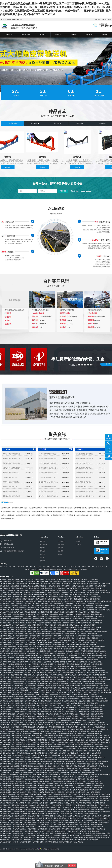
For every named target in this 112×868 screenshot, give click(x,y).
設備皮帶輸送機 (65, 773)
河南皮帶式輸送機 (39, 749)
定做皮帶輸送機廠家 (33, 664)
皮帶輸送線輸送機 (5, 723)
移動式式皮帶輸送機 (41, 840)
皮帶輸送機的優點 (29, 809)
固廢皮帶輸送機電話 (46, 744)
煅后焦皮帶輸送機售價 (97, 710)
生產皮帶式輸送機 (5, 805)
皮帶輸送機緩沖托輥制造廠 (18, 629)
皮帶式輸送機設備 (21, 781)
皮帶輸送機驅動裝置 (91, 601)
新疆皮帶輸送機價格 (96, 731)
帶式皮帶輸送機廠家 (65, 677)
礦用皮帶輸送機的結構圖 (73, 686)
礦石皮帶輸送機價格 (87, 744)
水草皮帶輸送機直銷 (56, 805)
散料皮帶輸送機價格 (6, 614)
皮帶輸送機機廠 (4, 766)
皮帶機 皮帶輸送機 (56, 807)
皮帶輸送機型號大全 (99, 757)
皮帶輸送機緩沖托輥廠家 (85, 675)
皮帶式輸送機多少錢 (23, 731)
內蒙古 (49, 566)
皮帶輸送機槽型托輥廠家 (7, 627)
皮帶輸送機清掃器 (5, 694)
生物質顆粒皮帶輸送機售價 (8, 794)
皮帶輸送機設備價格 (20, 770)
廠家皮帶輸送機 (62, 757)
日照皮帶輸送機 (85, 714)
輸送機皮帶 (3, 799)
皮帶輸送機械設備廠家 (65, 640)
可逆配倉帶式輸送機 (58, 645)
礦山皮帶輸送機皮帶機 (94, 603)
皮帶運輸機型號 (19, 686)
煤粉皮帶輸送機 (53, 595)
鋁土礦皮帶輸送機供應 (104, 601)
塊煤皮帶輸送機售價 (45, 668)
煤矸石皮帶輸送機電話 (19, 742)
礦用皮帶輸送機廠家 (27, 766)
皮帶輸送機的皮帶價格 (66, 796)
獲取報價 (63, 191)
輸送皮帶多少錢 (106, 794)
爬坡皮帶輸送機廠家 (19, 642)
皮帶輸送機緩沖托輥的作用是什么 (66, 742)
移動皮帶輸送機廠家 (20, 625)
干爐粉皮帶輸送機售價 (83, 636)
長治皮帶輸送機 (74, 770)
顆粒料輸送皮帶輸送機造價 (8, 590)
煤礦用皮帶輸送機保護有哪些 (66, 638)
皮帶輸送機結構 (94, 579)
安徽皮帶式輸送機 (75, 653)
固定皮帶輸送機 (103, 673)
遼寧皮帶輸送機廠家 (37, 621)
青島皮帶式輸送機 (73, 831)
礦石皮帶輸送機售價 (57, 731)
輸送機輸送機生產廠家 (43, 835)
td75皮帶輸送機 (19, 697)
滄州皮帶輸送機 (16, 733)
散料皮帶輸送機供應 (6, 681)
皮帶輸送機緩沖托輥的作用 (91, 799)
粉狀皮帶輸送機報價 (17, 651)
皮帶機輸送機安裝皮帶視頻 (40, 801)
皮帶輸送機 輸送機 (34, 584)
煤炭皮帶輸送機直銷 (33, 608)
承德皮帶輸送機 (96, 770)
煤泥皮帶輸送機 (55, 705)
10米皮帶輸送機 (42, 640)
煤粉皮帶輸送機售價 (87, 835)
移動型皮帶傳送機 (96, 588)
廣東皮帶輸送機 (27, 619)
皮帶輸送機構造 (35, 690)
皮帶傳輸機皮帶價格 (18, 831)
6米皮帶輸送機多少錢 (82, 645)
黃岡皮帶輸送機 (53, 753)
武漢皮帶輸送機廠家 (99, 675)
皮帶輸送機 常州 (45, 755)
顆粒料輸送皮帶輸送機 (46, 818)
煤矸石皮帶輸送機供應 (92, 777)
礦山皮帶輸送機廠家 (19, 660)
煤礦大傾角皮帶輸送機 (73, 671)
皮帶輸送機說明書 (79, 690)
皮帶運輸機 (83, 831)
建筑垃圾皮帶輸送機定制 (43, 634)
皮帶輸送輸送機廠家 (16, 809)
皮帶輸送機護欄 (41, 812)
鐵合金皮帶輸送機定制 (68, 621)
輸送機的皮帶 (96, 794)
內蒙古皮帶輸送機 (52, 760)
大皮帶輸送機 (16, 694)
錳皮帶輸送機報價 (41, 599)
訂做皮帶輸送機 (52, 729)
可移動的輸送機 (74, 714)
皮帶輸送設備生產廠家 (92, 740)
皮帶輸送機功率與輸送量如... (12, 454)
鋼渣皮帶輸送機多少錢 (67, 660)
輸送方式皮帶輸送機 (71, 642)
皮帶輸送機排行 (43, 829)
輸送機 (61, 710)
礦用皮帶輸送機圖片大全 (7, 757)
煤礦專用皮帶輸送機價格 (78, 666)
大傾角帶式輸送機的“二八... (48, 477)
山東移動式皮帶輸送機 (31, 779)
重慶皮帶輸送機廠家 (36, 688)
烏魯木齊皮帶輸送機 (31, 723)
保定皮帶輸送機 (43, 616)
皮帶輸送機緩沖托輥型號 (102, 820)
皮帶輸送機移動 (48, 736)
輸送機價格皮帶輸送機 (29, 747)
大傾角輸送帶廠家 (84, 642)
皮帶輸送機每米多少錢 (94, 781)
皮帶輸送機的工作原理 (43, 686)
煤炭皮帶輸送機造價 (21, 584)
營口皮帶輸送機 (85, 825)
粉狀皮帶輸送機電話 (28, 799)
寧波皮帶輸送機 (32, 742)
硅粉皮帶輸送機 (78, 842)
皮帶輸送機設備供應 (99, 727)
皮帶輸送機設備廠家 (21, 658)
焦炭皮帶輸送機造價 (46, 588)
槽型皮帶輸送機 (27, 733)
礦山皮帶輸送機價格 (86, 757)
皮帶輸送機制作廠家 (16, 592)
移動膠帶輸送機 (28, 796)
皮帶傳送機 (94, 642)
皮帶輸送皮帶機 (86, 671)
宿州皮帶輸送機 (41, 673)
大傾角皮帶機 (44, 544)
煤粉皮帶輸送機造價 (63, 729)
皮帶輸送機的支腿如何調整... (12, 463)
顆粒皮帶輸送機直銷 (66, 616)
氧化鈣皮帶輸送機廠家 (72, 727)
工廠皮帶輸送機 (32, 829)
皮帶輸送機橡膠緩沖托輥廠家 (46, 723)
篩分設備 (61, 551)
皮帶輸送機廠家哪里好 (55, 775)
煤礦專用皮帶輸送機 (104, 738)
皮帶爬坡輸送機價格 (14, 579)
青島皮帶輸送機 (77, 677)
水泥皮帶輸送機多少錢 (19, 666)
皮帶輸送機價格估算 (77, 608)
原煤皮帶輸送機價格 (31, 612)
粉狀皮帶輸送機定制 (6, 660)
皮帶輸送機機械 (65, 838)
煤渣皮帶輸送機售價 (27, 773)
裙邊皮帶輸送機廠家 (21, 768)
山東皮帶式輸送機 (30, 686)
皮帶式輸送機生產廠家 (83, 614)
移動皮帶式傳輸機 (92, 666)
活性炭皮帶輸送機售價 (95, 662)
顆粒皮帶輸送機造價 (83, 710)
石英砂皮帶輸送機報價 (85, 668)
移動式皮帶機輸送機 (6, 825)
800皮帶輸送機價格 (58, 651)
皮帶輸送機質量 (102, 677)
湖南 (54, 566)
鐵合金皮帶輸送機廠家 (23, 511)
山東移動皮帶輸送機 (66, 592)
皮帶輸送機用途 (48, 658)
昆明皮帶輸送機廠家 (69, 623)
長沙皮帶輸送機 (26, 579)
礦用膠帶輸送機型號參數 (48, 768)
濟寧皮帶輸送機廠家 (49, 770)
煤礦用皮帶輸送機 (53, 820)
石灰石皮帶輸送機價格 (66, 814)
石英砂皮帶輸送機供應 (56, 803)
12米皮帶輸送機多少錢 (6, 762)
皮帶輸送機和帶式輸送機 (38, 729)
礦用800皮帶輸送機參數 (46, 831)
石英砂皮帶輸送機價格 (33, 712)
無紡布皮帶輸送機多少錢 (32, 701)
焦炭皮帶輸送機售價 (96, 621)
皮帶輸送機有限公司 (47, 762)
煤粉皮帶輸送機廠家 (56, 629)
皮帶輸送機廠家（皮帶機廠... (85, 459)
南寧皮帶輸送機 (26, 814)
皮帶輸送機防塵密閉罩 (103, 605)
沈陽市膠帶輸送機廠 (62, 723)
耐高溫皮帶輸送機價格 (56, 614)
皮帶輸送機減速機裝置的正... (85, 477)
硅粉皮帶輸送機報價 (6, 788)
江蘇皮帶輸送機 (85, 827)
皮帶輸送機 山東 (83, 749)
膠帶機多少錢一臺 (62, 610)
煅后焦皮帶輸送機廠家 (35, 508)
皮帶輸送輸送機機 (5, 599)
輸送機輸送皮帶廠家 (73, 825)
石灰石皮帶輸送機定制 (43, 747)
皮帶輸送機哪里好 (47, 632)
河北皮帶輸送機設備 (90, 838)
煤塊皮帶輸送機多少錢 (55, 707)
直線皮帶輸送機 (18, 595)
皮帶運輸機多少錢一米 (34, 653)
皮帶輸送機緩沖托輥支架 (56, 809)
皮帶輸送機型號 (15, 766)
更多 (35, 449)
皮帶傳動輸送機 (96, 816)
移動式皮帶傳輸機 (18, 790)
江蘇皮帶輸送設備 (42, 707)
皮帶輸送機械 (54, 694)
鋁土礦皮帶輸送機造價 (39, 720)
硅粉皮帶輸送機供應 (56, 627)
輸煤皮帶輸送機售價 (52, 677)
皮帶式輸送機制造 (42, 727)
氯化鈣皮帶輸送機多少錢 (64, 605)
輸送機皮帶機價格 (103, 762)
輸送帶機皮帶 (4, 664)
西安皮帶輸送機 (20, 740)
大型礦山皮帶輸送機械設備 (66, 733)
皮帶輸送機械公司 (92, 766)
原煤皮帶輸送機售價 (6, 597)
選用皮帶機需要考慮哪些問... (85, 454)
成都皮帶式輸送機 (59, 612)
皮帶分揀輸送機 (45, 608)
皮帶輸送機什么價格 (29, 675)
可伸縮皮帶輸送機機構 (17, 603)
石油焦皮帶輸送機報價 (84, 627)
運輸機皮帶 (15, 605)
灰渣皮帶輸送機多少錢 (64, 718)
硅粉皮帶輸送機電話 (57, 747)
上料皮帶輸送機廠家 (59, 655)
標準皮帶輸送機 (31, 614)
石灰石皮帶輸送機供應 (34, 671)
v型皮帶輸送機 (47, 662)
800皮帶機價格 (52, 738)
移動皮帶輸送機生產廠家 (99, 655)
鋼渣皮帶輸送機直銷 (28, 599)
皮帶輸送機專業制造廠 (6, 612)
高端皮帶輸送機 (4, 610)
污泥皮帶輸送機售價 (60, 632)
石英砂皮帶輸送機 (81, 603)
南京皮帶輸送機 (104, 807)
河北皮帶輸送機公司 (81, 733)
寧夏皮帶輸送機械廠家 (84, 764)
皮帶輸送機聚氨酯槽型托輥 (80, 790)
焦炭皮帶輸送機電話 (23, 794)
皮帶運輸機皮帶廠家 (60, 744)
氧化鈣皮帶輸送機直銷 (34, 632)
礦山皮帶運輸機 (96, 627)
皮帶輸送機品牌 (70, 762)
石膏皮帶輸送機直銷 (6, 779)
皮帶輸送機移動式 (69, 603)
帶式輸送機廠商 (104, 805)
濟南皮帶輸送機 (31, 835)
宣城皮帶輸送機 (75, 688)
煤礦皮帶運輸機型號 (19, 681)
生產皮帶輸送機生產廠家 (8, 511)
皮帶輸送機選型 (68, 805)
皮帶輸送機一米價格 (52, 699)
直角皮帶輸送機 (77, 705)
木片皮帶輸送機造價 (52, 814)
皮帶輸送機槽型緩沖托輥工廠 (71, 827)
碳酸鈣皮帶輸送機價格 (6, 653)
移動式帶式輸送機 (92, 610)
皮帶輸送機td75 (68, 629)
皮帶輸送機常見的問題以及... (48, 468)
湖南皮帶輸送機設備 (6, 608)
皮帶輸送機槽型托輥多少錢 (33, 833)
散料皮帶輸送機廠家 (58, 712)
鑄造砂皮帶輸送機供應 (51, 842)
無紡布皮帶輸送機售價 (58, 686)
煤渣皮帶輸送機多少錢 (76, 625)
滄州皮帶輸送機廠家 (18, 649)
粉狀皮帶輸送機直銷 (33, 755)
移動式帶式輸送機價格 (19, 679)
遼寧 (18, 566)
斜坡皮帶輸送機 (46, 777)
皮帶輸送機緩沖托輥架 (54, 673)
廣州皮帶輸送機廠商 (62, 590)
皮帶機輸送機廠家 (60, 664)
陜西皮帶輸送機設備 (98, 664)
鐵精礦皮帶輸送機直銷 (58, 725)
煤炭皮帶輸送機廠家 (62, 681)
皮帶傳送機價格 (68, 690)
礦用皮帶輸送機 (94, 840)
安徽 (71, 566)
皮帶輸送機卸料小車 (6, 842)
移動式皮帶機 (26, 736)
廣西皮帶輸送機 (73, 668)
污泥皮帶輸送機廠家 (31, 790)
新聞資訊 (42, 554)
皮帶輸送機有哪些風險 (69, 627)
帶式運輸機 (95, 801)
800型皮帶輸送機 (31, 601)
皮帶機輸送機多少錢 (61, 647)
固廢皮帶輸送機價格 (6, 666)
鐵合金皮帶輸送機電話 (32, 655)
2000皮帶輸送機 (48, 794)
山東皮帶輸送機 (4, 814)
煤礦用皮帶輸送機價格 (6, 688)
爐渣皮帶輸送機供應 (74, 794)
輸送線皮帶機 (45, 805)
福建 (93, 566)
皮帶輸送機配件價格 (92, 660)
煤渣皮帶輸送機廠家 (104, 610)
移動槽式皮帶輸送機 (93, 582)
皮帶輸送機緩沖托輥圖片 (7, 781)
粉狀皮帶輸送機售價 (53, 766)
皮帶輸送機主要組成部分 (7, 658)
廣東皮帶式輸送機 (100, 705)
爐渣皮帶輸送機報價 (96, 614)
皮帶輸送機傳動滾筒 (6, 827)
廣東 (58, 566)
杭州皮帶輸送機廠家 (35, 777)
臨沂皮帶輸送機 (19, 612)
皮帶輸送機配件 (86, 753)
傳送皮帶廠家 (83, 612)
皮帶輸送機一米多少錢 (97, 716)
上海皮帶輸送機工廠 (55, 829)
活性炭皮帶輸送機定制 (34, 816)
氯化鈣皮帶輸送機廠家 (31, 697)
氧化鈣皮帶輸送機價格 (28, 694)
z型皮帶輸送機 (30, 827)
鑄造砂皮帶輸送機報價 (43, 807)
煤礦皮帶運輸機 (28, 610)
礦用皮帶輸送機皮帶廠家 (21, 688)
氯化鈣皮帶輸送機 (48, 647)
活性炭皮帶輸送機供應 (6, 686)
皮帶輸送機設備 (4, 822)
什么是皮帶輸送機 (18, 820)
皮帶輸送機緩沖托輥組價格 (19, 805)
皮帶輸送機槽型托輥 (19, 827)
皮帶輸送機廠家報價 (19, 807)
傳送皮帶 (54, 788)
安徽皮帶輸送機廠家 (6, 812)
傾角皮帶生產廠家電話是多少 (77, 610)
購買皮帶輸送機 (4, 703)
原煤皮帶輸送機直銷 (89, 833)
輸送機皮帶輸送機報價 (45, 645)
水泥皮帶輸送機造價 (43, 675)
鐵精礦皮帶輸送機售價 (55, 740)
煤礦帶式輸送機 (58, 679)
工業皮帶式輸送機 (88, 705)
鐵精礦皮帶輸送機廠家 (8, 515)
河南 (14, 566)
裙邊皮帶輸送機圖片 (93, 805)
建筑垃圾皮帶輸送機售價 (7, 621)
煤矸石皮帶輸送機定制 (41, 586)
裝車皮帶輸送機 (46, 584)
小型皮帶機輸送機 (33, 781)
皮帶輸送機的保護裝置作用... (12, 496)
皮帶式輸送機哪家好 (60, 831)
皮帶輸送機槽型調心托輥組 (59, 835)
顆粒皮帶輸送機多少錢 (46, 697)
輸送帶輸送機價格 (5, 605)
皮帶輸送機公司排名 (86, 727)
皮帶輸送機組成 (81, 673)
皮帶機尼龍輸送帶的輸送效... (85, 468)
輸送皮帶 (94, 775)
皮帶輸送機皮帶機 (80, 511)
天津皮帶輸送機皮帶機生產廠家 (55, 749)
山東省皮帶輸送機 (5, 831)
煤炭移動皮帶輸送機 (6, 751)
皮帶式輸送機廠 (44, 803)
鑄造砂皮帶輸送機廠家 (71, 747)
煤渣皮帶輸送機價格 (32, 825)
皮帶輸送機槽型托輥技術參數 (18, 664)
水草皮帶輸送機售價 (40, 796)
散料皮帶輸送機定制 (6, 807)
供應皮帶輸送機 (4, 809)
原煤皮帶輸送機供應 (6, 742)
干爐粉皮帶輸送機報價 (79, 584)
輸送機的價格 (38, 610)
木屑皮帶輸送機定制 (43, 582)
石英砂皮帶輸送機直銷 (58, 716)
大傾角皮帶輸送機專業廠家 (93, 718)
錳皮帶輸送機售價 (31, 623)
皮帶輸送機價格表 (35, 590)
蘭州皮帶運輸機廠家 (6, 786)
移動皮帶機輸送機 (16, 619)
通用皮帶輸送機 (74, 590)
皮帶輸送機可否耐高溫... (47, 491)
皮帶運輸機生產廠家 (75, 723)
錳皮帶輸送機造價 (5, 736)
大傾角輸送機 (100, 783)
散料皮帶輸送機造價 (90, 658)
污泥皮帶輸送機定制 (50, 757)
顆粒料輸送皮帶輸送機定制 (46, 786)
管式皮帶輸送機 (89, 684)
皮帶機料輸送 (82, 755)
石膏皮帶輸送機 (56, 608)
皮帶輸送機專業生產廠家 (16, 701)
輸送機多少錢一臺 (61, 816)
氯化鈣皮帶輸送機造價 (100, 632)
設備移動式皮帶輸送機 (18, 818)
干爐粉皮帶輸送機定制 (25, 725)
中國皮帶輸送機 (41, 838)
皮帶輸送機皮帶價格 (35, 638)
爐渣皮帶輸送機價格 (78, 586)
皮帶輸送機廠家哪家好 (94, 733)
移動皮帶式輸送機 (105, 796)
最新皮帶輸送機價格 (6, 642)
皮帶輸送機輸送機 (21, 632)
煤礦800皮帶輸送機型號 (49, 692)
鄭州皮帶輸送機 (4, 727)
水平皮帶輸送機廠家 (19, 582)
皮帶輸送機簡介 (66, 586)
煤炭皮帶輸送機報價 (85, 647)
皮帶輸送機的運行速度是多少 (44, 603)
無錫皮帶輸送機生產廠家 (103, 833)
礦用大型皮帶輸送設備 (91, 694)
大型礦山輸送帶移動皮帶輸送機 (79, 595)
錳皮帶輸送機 (83, 781)
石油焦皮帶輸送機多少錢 (79, 812)
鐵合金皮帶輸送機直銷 (98, 647)
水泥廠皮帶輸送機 (66, 812)
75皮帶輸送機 (71, 515)
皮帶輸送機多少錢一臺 (48, 666)
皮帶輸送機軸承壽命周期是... (48, 487)
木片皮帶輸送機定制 (78, 605)
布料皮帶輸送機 (15, 727)
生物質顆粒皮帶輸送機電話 (34, 718)
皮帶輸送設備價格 (84, 707)
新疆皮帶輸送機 (93, 634)
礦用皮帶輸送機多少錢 (48, 681)
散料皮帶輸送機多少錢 (71, 781)
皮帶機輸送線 (101, 723)
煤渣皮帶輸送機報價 (93, 831)
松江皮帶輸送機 (71, 662)
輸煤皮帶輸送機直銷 (28, 677)
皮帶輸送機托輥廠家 (6, 777)
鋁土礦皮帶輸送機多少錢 (23, 515)
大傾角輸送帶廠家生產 (72, 716)
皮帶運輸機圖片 (85, 716)
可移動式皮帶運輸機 (91, 619)
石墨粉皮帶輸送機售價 (77, 601)
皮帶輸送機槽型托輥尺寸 (44, 651)
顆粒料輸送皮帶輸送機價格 (8, 731)
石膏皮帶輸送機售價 (19, 705)
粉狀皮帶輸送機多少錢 (17, 703)
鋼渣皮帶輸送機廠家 (38, 714)
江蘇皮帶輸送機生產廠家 (7, 768)
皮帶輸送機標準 (19, 645)
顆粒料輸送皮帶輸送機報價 (21, 751)
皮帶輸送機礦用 (33, 627)
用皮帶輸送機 (100, 640)
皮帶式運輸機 (89, 586)
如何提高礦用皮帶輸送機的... (12, 468)
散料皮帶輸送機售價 (78, 718)
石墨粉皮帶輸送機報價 (19, 671)
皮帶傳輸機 (66, 703)
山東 (10, 566)
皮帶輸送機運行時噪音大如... (12, 459)
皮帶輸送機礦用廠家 (6, 729)
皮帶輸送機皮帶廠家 (16, 822)
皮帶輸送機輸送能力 (62, 770)
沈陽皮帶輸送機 (4, 773)
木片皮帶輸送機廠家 (93, 807)
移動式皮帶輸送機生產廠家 (8, 662)
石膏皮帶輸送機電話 (87, 651)
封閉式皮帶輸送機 (34, 805)
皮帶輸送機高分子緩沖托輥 (54, 511)
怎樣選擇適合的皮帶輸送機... (48, 482)
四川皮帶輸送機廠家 (19, 712)
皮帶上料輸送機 (19, 673)
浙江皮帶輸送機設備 (77, 838)
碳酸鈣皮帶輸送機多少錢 (7, 584)
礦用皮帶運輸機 (70, 725)
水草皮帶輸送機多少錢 (52, 714)
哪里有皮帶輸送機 (85, 770)
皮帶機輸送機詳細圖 (19, 640)
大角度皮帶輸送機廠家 (6, 616)
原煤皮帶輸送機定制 (95, 751)
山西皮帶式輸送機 (53, 796)
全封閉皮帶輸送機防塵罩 (32, 588)
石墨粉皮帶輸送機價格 (46, 649)
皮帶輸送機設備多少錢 (46, 825)
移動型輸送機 (104, 725)
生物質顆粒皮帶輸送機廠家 (8, 690)
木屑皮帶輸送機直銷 (91, 736)
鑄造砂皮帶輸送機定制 (93, 792)
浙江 (27, 566)
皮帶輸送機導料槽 (5, 733)
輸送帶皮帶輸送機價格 (73, 588)
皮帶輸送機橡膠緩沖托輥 (93, 690)
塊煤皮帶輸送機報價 (94, 720)
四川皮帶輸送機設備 (96, 636)
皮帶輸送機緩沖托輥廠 (35, 710)
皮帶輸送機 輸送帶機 (65, 597)
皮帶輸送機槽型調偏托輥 (39, 592)
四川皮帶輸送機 (94, 595)
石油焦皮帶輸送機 (16, 677)
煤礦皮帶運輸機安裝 (23, 690)
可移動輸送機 (64, 714)
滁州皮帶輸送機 (37, 647)
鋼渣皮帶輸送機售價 (18, 723)
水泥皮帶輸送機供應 (75, 681)
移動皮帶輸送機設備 (55, 586)
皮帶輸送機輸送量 (63, 625)
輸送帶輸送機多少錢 (57, 755)
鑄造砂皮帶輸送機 (82, 725)
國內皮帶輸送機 (19, 616)
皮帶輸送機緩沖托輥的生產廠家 (41, 515)
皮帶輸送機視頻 (58, 603)
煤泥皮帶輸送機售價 (53, 720)
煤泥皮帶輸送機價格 (6, 679)
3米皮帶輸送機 (28, 749)
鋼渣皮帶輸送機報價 (103, 838)
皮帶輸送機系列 (67, 584)
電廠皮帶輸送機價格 (46, 679)
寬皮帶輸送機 (45, 629)
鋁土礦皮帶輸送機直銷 (104, 692)
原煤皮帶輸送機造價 (53, 783)
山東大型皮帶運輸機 (68, 775)
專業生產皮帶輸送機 (29, 597)
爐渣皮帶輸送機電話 (6, 692)
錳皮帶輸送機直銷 (101, 653)
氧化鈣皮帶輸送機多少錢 (70, 707)
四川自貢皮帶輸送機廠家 (23, 621)
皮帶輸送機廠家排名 (93, 629)
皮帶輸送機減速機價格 (6, 625)
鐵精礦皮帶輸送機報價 (48, 816)
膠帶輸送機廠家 (45, 731)
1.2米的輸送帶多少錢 (75, 833)
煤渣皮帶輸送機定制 (16, 796)
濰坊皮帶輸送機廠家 (19, 699)
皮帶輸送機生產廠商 (96, 697)
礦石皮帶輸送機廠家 (79, 766)
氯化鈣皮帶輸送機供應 (71, 731)
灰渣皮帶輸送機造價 (93, 703)
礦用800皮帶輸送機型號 (55, 601)
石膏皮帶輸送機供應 (42, 827)
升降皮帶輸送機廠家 (6, 623)
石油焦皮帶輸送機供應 (83, 809)
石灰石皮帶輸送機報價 (89, 723)
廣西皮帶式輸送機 (5, 588)
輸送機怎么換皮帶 (66, 705)
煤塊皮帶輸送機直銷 (70, 755)
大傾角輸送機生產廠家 (71, 701)
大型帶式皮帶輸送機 (74, 816)
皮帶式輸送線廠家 (29, 840)
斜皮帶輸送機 (56, 777)
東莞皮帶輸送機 (73, 647)
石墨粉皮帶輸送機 (94, 679)
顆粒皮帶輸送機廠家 (79, 783)
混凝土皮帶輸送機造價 (31, 703)
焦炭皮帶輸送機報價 (60, 588)
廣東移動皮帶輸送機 (70, 634)
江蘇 (22, 566)
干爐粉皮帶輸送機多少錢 (89, 692)
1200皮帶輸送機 (31, 640)
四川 (35, 566)
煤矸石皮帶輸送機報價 (6, 707)
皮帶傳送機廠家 (62, 692)
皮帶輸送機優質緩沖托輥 (23, 757)
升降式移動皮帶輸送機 (83, 697)
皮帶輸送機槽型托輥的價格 (56, 727)
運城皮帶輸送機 (4, 720)
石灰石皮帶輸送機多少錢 (60, 668)
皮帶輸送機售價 (18, 738)
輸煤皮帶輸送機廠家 (79, 592)
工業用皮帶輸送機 (36, 605)
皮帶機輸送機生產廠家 (53, 619)
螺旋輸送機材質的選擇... (83, 482)
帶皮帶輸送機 (17, 716)
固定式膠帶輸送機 (69, 809)
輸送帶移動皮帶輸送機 (97, 712)
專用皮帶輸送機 (57, 623)
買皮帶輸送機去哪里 (19, 601)
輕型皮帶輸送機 (24, 605)
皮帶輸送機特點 (4, 603)
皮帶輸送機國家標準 (53, 592)
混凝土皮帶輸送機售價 (26, 783)
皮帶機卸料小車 (40, 799)
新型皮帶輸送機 (57, 779)
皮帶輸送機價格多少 (71, 612)
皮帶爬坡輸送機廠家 (48, 653)
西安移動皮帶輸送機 (27, 586)
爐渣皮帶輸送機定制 (6, 792)
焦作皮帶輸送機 (68, 807)
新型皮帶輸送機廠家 (92, 796)
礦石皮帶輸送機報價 (96, 825)
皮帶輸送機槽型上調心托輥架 (79, 579)
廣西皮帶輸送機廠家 (23, 590)
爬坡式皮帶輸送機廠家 (77, 729)
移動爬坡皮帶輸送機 (94, 812)
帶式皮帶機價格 (4, 840)
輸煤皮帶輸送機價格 (64, 760)
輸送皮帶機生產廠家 (70, 764)
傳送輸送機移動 (16, 599)
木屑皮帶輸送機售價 (20, 762)
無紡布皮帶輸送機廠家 (93, 592)
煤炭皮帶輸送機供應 (6, 595)
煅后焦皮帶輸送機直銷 (25, 647)
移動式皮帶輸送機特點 (80, 508)
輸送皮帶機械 (78, 616)
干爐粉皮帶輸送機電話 (38, 579)
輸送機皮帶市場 (70, 645)
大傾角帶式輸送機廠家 (77, 684)
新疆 (1, 566)
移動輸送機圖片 (27, 720)
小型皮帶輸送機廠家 (16, 840)
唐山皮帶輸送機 (81, 792)
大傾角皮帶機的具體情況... (11, 482)
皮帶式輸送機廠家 (5, 818)
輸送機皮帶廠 (90, 783)
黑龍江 (84, 566)
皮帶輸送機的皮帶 (5, 744)
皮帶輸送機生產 (4, 675)
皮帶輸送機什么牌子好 (17, 760)
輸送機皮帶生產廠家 (6, 820)
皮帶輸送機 (4, 26)
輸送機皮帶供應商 (30, 707)
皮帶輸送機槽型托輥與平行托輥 (9, 783)
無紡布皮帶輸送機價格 (35, 764)
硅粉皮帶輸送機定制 (59, 662)
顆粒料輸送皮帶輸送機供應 (45, 642)
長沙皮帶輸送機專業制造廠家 (8, 647)
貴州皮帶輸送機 (103, 766)
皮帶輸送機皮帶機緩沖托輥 (38, 751)
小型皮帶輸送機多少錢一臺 (86, 747)
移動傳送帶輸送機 (92, 760)
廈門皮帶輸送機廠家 (87, 699)
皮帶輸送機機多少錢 (40, 766)
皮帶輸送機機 (96, 768)
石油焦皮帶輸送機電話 (19, 755)
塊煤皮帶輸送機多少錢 (6, 816)
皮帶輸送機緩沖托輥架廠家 (92, 599)
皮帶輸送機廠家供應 (6, 601)
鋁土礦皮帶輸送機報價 (49, 605)
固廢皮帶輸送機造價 (39, 619)
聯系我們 (104, 19)
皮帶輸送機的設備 (59, 642)
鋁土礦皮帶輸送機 (68, 740)
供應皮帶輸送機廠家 (79, 640)
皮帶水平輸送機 (81, 779)
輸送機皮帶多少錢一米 (84, 786)
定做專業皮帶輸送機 (44, 792)
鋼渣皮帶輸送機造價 (83, 742)
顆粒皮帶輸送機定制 (55, 840)
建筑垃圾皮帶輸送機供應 (78, 703)
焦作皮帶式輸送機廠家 (19, 608)
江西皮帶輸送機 (44, 703)
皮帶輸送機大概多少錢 (33, 744)
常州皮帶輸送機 (100, 681)
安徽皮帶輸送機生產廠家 (83, 775)
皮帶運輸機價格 (53, 597)
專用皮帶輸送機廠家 (44, 822)
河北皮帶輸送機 (103, 749)
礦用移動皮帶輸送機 (33, 762)
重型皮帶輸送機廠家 (6, 738)
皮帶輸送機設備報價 (21, 627)
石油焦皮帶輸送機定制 (30, 822)
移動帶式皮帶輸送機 (19, 614)
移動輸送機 (60, 764)
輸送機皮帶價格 (15, 814)
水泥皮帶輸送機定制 (53, 838)
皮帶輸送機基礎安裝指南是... (48, 463)
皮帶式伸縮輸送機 (46, 712)
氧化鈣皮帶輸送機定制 (19, 829)
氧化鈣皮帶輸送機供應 (88, 829)
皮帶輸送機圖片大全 (29, 838)
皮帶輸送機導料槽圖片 (60, 818)
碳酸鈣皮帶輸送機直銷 (19, 792)
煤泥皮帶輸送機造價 (49, 764)
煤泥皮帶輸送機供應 (19, 825)
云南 (106, 566)
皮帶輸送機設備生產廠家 (7, 632)
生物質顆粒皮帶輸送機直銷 (8, 753)
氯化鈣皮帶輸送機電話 (58, 792)
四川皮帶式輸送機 (91, 762)
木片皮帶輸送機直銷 (18, 588)
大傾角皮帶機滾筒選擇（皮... (85, 496)
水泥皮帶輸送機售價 (104, 775)
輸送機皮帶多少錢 (93, 725)
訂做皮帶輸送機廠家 (95, 597)
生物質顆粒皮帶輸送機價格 (61, 658)
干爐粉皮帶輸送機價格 (63, 666)
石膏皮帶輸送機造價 (20, 816)
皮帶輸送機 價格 (64, 684)
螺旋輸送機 (61, 544)
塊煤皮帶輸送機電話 (56, 582)
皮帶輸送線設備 (19, 707)
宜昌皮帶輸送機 (40, 677)
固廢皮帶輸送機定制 (43, 614)
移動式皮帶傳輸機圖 (49, 610)
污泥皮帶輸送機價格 (48, 671)
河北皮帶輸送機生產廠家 (50, 710)
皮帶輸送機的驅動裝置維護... (48, 473)
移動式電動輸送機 (31, 740)
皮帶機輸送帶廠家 (69, 679)
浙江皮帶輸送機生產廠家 (28, 727)
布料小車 (16, 842)
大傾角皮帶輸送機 (88, 616)
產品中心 (42, 548)
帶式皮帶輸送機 (61, 768)
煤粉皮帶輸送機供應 (66, 766)
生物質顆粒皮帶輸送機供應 (102, 835)
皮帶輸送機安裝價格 (74, 753)
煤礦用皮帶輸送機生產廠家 (95, 511)
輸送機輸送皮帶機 (30, 673)
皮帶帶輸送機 (106, 816)
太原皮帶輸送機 (86, 816)
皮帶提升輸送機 (6, 508)
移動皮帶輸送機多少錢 (94, 755)
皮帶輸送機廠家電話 (71, 712)
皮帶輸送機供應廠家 (82, 515)
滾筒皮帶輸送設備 (60, 671)
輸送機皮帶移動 (42, 601)
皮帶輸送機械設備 (72, 768)
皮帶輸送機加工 (58, 636)
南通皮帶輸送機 (4, 629)
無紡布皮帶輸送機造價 (88, 688)
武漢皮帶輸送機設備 (46, 655)
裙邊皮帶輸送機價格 (6, 671)
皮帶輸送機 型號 (98, 668)
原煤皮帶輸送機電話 (63, 738)
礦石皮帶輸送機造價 (85, 701)
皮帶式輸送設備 (41, 820)
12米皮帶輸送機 (80, 638)
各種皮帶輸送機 (98, 788)
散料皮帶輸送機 (89, 608)
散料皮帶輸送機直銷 (20, 684)
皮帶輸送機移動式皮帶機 (24, 714)
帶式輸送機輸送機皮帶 (29, 716)
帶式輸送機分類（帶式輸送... (85, 487)
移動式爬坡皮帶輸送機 (22, 636)
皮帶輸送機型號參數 (57, 781)
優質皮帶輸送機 (43, 790)
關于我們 (98, 19)
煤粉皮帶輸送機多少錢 (38, 511)
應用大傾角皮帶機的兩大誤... (12, 491)
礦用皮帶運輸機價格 (33, 629)
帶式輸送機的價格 (78, 694)
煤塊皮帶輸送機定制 (79, 807)
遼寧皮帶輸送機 (4, 619)
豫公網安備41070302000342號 (49, 849)
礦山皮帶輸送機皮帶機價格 (84, 803)
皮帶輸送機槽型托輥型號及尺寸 (35, 699)
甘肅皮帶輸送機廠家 (74, 835)
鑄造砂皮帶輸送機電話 (56, 675)
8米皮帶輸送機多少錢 (73, 632)
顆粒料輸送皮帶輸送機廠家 (80, 597)
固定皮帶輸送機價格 (100, 651)
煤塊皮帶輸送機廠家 (16, 749)
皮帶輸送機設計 (28, 738)
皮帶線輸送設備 (104, 729)
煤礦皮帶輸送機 (35, 731)
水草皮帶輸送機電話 (74, 699)
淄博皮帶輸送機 (91, 640)
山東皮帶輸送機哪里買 (34, 666)
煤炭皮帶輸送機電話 (40, 738)
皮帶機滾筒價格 (15, 586)
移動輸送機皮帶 (101, 658)
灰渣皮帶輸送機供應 (6, 716)
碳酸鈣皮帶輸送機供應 (102, 747)
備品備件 (61, 554)
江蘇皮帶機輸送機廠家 (50, 718)
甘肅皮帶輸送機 (32, 684)
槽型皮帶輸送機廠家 (78, 619)
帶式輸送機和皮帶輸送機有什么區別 (10, 801)
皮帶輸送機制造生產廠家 (7, 803)
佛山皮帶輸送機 (106, 679)
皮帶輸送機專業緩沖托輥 (45, 612)
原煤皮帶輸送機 (58, 701)
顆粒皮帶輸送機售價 (87, 632)
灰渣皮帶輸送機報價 (6, 705)
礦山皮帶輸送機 (52, 640)
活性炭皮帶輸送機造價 (41, 595)
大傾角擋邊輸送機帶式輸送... (85, 473)
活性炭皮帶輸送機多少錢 (7, 636)
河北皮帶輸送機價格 (36, 662)
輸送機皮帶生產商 (33, 803)
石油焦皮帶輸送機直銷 (6, 673)
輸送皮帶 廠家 (59, 786)
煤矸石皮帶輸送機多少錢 (57, 801)
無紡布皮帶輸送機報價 (98, 671)
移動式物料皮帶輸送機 (38, 814)
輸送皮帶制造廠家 (54, 773)
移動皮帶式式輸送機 (20, 653)
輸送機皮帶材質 (78, 599)
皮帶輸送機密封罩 (54, 616)
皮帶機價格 (27, 592)
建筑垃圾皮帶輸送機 (57, 822)
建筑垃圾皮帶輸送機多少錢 (51, 660)
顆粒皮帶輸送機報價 (33, 679)
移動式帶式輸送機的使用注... (85, 463)
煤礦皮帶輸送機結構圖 (71, 822)
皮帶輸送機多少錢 (104, 822)
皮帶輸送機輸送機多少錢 (7, 740)
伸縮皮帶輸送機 (4, 749)
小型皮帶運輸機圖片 (6, 710)
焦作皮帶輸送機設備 (45, 779)
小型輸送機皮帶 (15, 773)
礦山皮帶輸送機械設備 (6, 718)
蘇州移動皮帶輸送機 (41, 809)
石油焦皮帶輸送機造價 (73, 744)
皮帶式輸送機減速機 (19, 623)
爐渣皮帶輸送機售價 (6, 829)
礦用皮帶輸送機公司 (66, 720)
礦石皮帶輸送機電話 (19, 835)
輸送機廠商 (14, 725)
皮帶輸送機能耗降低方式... (11, 473)
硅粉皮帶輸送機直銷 (99, 803)
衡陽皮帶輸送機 (106, 584)
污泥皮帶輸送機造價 (6, 699)
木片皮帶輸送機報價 (79, 582)
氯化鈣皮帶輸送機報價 (60, 697)
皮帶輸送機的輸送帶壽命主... (48, 459)
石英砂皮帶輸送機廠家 (80, 720)
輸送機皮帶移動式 (45, 788)
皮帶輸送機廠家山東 (94, 612)
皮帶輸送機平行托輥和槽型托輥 (9, 775)
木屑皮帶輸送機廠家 (57, 634)
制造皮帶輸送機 (29, 603)
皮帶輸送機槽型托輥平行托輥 (46, 742)
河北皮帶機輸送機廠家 (41, 773)
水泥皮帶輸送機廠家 (70, 710)
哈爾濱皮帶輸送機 (104, 736)
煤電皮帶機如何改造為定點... (85, 491)
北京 (31, 566)
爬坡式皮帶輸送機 (93, 508)
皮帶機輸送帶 (66, 608)
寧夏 (97, 566)
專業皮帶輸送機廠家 (98, 786)
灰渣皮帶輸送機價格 (70, 675)
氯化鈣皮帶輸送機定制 (47, 664)
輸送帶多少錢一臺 (69, 803)
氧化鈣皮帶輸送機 (76, 788)
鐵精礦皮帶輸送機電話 (50, 688)
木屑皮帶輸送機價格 (6, 755)
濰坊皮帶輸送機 (31, 642)
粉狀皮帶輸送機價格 (69, 649)
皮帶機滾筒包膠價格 (76, 799)
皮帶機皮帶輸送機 (105, 508)
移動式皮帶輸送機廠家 (102, 688)
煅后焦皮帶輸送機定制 (75, 818)
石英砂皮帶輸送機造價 (35, 658)
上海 (62, 566)
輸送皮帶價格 (63, 753)
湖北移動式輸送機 (31, 786)
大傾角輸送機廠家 (92, 673)
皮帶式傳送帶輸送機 (16, 610)
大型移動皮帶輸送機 (82, 649)
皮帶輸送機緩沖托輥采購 (20, 777)
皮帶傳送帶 (71, 697)
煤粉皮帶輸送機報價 (50, 625)
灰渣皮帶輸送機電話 (88, 820)
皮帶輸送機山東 (31, 812)
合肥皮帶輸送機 (104, 686)
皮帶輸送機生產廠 (42, 597)
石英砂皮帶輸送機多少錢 (90, 738)
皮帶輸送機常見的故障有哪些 (90, 686)
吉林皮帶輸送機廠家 (71, 749)
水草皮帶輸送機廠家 (31, 616)
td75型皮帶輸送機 (69, 636)
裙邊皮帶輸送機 (44, 627)
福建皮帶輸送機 (4, 592)
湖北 (66, 566)
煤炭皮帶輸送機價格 (55, 790)
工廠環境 (79, 544)
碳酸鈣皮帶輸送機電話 (42, 694)
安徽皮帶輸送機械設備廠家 (35, 625)
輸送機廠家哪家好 (80, 660)
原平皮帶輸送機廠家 (88, 681)
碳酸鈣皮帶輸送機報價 (88, 653)
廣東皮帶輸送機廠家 (92, 638)
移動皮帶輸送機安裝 (46, 701)
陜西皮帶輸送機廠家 (90, 625)
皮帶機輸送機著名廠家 (63, 579)
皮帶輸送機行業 (70, 792)
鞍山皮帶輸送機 (51, 579)
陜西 (40, 566)
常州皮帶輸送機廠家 (78, 736)
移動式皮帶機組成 (68, 511)
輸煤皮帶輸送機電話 (6, 582)
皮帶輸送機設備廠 (18, 779)
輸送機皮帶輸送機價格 (43, 716)
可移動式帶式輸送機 (97, 827)
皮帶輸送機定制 (64, 595)
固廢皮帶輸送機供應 (68, 777)
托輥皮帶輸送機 (4, 760)
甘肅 (89, 566)
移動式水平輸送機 (84, 712)
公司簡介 (79, 541)
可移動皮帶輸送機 (75, 820)
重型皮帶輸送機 (29, 634)
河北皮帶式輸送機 (76, 738)
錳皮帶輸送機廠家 (95, 515)
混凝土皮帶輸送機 (46, 690)
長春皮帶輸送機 (32, 792)
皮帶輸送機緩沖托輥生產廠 (84, 623)
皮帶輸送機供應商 (22, 638)
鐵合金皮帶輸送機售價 (6, 697)
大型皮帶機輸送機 (84, 822)
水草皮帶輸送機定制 (66, 783)
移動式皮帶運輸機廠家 (61, 833)
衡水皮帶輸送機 (104, 801)
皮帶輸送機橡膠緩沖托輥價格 (21, 729)
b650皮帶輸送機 (5, 651)
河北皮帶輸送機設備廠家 (20, 710)
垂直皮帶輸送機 (19, 634)
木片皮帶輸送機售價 (68, 840)
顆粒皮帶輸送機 (99, 616)
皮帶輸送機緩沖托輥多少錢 (34, 660)
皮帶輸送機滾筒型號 (95, 649)
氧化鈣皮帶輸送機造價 (94, 584)
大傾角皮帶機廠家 (37, 736)
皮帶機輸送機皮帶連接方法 (55, 599)
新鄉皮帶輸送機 (106, 592)
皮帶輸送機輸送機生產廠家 (20, 508)
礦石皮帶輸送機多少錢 (23, 753)
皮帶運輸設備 (80, 762)
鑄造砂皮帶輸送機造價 (74, 692)
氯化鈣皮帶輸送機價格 (50, 733)
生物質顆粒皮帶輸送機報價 (39, 753)
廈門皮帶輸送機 (4, 586)
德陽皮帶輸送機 (43, 740)
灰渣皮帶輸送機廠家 (101, 586)
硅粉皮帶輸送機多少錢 (6, 634)
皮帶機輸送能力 (90, 605)
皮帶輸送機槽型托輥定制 (49, 638)
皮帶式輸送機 (4, 701)
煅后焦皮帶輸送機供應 (97, 714)
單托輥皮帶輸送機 (16, 747)
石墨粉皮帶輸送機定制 (34, 692)
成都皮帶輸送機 (96, 753)
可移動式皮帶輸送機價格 (73, 651)
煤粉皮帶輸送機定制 (48, 833)
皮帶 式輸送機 (58, 649)
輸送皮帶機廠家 (57, 690)
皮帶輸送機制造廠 (38, 842)
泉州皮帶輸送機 (86, 794)
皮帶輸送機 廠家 (40, 760)
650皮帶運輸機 (31, 807)
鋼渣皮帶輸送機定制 (98, 764)
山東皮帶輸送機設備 (6, 640)
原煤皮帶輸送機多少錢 (50, 508)
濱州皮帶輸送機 (86, 664)
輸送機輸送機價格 (5, 649)
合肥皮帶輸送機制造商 (73, 664)
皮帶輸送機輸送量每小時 (58, 515)
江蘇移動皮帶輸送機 (76, 658)
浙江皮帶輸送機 (79, 740)
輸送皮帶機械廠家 (82, 662)
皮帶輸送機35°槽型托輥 (104, 818)
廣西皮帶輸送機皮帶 (85, 768)
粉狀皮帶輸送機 (79, 777)
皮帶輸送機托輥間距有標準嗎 (42, 725)
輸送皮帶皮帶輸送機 (43, 705)
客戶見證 (42, 551)
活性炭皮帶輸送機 (30, 820)
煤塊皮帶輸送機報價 (100, 699)
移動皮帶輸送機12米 (84, 801)
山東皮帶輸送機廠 (34, 768)
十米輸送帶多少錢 (100, 684)
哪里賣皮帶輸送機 (59, 762)
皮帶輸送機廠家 (105, 742)
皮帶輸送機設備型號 (6, 790)
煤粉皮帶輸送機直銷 (37, 757)
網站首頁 (42, 541)
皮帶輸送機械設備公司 (61, 653)
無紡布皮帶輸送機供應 (6, 764)
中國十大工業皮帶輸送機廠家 (100, 701)
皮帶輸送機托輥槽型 (70, 786)
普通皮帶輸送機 (43, 684)
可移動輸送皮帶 (95, 742)
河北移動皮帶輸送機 (79, 629)
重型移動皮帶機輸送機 (31, 649)
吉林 (79, 566)
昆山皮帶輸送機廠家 (21, 668)
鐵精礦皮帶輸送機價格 (60, 794)
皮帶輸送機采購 (33, 668)
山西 (75, 566)
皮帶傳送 (66, 601)
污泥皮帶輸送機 (53, 684)
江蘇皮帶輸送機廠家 (63, 688)
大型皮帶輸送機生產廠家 (98, 809)
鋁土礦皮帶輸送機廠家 (72, 655)
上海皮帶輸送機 (4, 677)
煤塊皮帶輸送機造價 (25, 775)
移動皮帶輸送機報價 (95, 790)
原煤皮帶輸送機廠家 (40, 783)
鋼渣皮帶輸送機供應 (55, 827)
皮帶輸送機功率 (88, 788)
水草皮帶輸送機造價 (30, 651)
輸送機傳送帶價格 (84, 731)
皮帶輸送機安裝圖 (17, 838)
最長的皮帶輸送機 (19, 718)
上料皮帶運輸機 (16, 736)
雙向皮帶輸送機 (66, 790)
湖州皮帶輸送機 (29, 760)
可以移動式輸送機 (52, 751)
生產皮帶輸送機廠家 (82, 679)
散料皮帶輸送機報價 (6, 835)
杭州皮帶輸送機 (18, 597)
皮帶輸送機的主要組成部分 (8, 638)
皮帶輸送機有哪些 (47, 636)
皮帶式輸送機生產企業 (21, 764)
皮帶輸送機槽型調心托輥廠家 (62, 736)
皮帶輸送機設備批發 (31, 645)
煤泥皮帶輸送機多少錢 (18, 744)
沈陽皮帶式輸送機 (86, 655)
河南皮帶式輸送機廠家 (6, 770)
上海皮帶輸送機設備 (19, 812)
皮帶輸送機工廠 (56, 584)
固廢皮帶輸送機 (82, 634)
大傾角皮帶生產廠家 (71, 801)
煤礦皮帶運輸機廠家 (6, 712)
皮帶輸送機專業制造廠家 (33, 681)
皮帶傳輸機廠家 (38, 733)
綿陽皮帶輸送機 (4, 747)
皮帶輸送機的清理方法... (11, 477)
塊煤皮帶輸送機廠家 (101, 608)
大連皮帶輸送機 (100, 829)
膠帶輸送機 (93, 645)
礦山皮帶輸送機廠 (18, 833)
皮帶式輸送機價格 (73, 757)
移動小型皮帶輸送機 (36, 794)
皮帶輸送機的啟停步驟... (11, 487)
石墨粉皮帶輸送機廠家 (68, 673)
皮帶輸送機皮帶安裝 (32, 818)
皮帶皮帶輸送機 (76, 773)
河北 (44, 566)
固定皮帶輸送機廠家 (101, 590)
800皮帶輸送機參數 (79, 796)
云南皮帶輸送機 (106, 690)
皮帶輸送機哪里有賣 (62, 799)
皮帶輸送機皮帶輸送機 (88, 773)
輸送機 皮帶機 (93, 749)
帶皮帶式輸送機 (104, 740)
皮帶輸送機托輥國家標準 (35, 770)
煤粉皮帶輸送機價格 (82, 751)
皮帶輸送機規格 (31, 582)
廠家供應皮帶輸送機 (93, 779)
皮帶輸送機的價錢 (35, 636)
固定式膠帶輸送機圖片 (89, 818)
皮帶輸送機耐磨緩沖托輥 (65, 508)
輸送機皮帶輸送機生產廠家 (52, 621)
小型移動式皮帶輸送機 (17, 655)
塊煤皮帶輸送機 (98, 623)
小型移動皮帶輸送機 (19, 786)
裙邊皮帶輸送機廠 (5, 838)
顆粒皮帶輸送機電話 (32, 788)
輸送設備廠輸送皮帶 (26, 842)
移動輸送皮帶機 (26, 801)
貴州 (102, 566)
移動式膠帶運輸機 (21, 803)
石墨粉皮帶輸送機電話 (31, 831)
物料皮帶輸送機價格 (53, 812)
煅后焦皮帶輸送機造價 (81, 840)
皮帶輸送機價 (68, 599)
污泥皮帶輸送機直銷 (23, 662)
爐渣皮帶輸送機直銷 (64, 788)
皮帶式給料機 (85, 588)
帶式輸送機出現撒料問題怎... (48, 454)
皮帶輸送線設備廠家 (65, 694)
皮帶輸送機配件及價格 (48, 590)
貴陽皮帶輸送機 (106, 812)
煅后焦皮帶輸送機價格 (6, 684)
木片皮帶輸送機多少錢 (8, 519)
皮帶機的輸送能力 (16, 720)
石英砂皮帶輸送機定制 (45, 623)
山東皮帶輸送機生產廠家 (87, 590)
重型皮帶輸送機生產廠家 (7, 668)
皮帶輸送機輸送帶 (69, 614)
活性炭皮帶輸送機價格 (14, 799)
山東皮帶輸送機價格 (56, 703)
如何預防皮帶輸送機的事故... (48, 496)
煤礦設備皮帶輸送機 (19, 788)
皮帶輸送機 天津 (5, 655)
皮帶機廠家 (94, 822)
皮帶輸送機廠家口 (66, 619)
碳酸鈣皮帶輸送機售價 (66, 842)
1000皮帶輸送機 (5, 725)
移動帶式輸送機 (68, 582)
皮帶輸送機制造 (51, 799)
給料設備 (61, 548)
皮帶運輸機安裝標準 (96, 707)
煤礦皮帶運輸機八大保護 (40, 775)
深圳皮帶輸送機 (78, 814)
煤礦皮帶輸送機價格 (16, 675)
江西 (6, 566)
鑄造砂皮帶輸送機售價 (19, 692)
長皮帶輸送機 (104, 799)
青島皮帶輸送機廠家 (60, 825)
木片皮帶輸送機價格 (79, 805)
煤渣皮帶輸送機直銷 (69, 779)
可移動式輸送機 (64, 820)
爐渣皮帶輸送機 (28, 595)
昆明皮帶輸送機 (99, 744)
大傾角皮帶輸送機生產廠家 (67, 751)
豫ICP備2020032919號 (32, 849)
